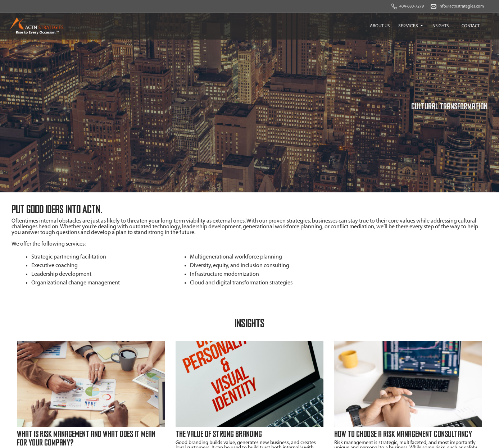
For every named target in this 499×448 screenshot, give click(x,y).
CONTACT (471, 26)
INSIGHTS (440, 26)
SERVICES (409, 26)
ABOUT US (380, 26)
